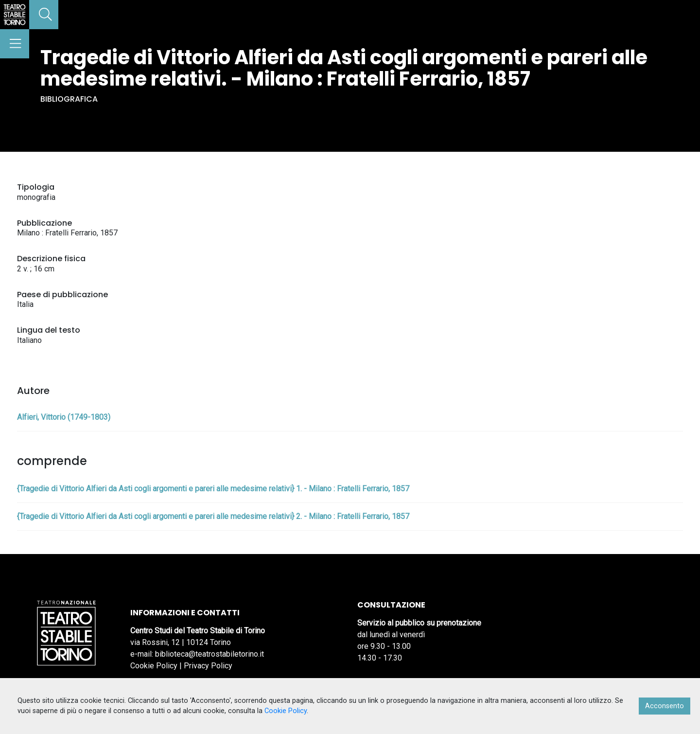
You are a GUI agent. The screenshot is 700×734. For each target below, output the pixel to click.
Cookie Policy (154, 666)
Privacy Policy (208, 666)
